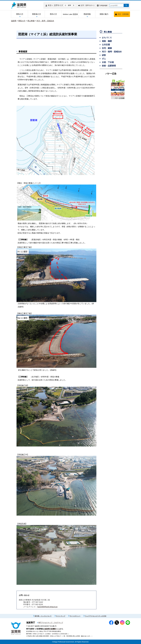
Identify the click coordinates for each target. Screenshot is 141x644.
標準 (70, 5)
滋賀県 (14, 21)
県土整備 (31, 21)
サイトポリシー (75, 616)
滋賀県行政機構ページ (52, 629)
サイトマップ (61, 616)
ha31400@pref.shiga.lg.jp (47, 607)
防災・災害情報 (123, 14)
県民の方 (22, 21)
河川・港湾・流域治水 (45, 21)
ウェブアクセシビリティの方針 (96, 616)
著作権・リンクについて (43, 616)
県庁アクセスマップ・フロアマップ (51, 623)
